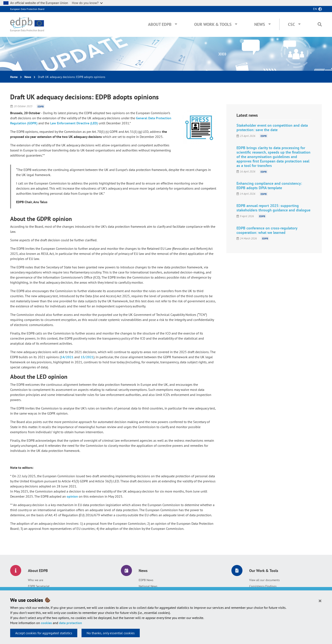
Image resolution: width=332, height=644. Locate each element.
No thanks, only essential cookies (111, 633)
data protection (71, 623)
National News (148, 586)
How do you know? (87, 3)
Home (14, 77)
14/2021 (67, 357)
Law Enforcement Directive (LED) (74, 123)
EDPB (41, 106)
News (260, 24)
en (315, 9)
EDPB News (146, 580)
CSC (291, 24)
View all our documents (264, 580)
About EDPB (160, 24)
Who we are (36, 580)
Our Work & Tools (213, 24)
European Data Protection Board (27, 9)
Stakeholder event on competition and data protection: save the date (272, 128)
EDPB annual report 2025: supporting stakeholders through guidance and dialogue (273, 208)
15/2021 (87, 357)
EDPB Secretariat (39, 586)
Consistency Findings (263, 586)
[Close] (320, 601)
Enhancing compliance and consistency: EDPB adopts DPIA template (269, 186)
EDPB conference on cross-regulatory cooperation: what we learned (267, 230)
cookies (46, 623)
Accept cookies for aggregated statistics (44, 633)
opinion (72, 496)
